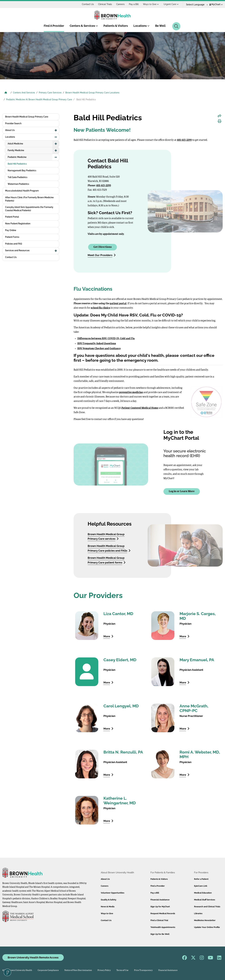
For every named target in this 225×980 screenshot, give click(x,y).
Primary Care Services (50, 93)
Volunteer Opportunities (112, 893)
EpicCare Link (201, 886)
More (108, 636)
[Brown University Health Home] (6, 93)
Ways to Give (151, 4)
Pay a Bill (134, 4)
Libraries (198, 913)
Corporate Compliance (48, 970)
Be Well (160, 26)
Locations (141, 26)
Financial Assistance (160, 900)
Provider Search (13, 123)
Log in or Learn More (182, 491)
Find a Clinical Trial (159, 920)
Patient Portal (12, 217)
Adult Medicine (15, 144)
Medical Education (203, 893)
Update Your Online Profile (207, 927)
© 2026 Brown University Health (17, 970)
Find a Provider (158, 886)
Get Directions (102, 247)
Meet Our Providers (102, 255)
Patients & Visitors (116, 26)
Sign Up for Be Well (160, 934)
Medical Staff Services (205, 900)
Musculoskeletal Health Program (22, 191)
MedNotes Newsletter (205, 920)
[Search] (176, 26)
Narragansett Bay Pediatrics (22, 171)
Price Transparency (143, 970)
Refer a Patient (201, 879)
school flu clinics (100, 308)
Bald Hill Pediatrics (17, 164)
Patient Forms (12, 237)
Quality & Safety (109, 900)
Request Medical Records (163, 913)
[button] (56, 130)
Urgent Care (171, 4)
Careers (120, 4)
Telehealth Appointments (163, 927)
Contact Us (88, 4)
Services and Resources (17, 250)
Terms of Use (122, 970)
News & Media (108, 907)
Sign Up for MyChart (160, 907)
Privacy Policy (104, 970)
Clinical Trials (105, 4)
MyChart (216, 4)
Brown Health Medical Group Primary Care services (106, 536)
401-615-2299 (184, 140)
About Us (10, 130)
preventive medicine (131, 392)
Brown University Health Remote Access (33, 957)
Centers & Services (84, 26)
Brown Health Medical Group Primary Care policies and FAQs (109, 548)
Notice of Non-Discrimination (78, 970)
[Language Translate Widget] (196, 5)
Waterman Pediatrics (18, 184)
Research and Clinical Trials (207, 907)
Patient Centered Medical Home (140, 408)
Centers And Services (24, 93)
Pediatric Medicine (17, 157)
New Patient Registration (18, 224)
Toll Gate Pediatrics (17, 177)
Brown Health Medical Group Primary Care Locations (92, 93)
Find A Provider (54, 26)
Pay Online (11, 230)
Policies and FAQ (14, 244)
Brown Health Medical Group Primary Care (27, 117)
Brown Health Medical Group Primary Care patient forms (107, 560)
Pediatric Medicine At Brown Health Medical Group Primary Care (39, 99)
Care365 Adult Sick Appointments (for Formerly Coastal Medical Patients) (29, 209)
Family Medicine (16, 150)
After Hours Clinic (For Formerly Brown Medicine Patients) (29, 199)
